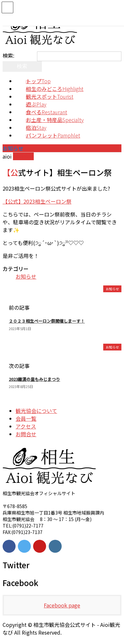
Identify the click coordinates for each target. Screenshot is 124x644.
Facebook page (62, 605)
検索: (8, 55)
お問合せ (26, 434)
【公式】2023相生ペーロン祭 (37, 201)
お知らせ (23, 156)
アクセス (26, 426)
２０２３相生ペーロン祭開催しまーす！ (47, 321)
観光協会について (36, 411)
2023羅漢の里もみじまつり (34, 379)
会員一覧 (26, 418)
